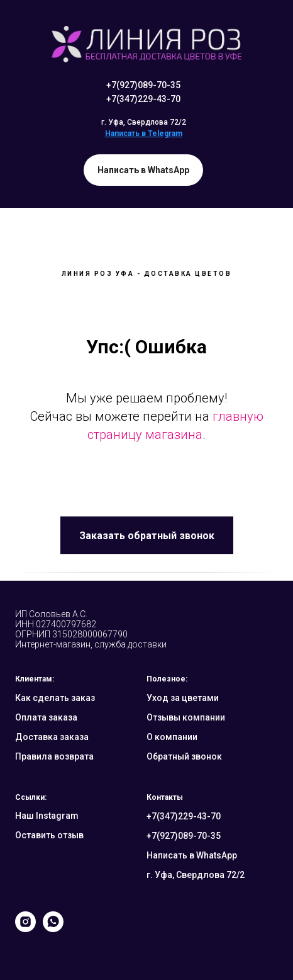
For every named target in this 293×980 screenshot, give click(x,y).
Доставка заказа (52, 737)
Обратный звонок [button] (184, 756)
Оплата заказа (46, 717)
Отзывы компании (186, 717)
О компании (172, 737)
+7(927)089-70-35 (143, 85)
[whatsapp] (53, 929)
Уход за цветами (183, 698)
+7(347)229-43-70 (143, 99)
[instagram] (25, 929)
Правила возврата (54, 756)
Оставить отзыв (49, 835)
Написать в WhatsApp (192, 855)
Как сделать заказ (55, 698)
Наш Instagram (47, 816)
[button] (147, 535)
